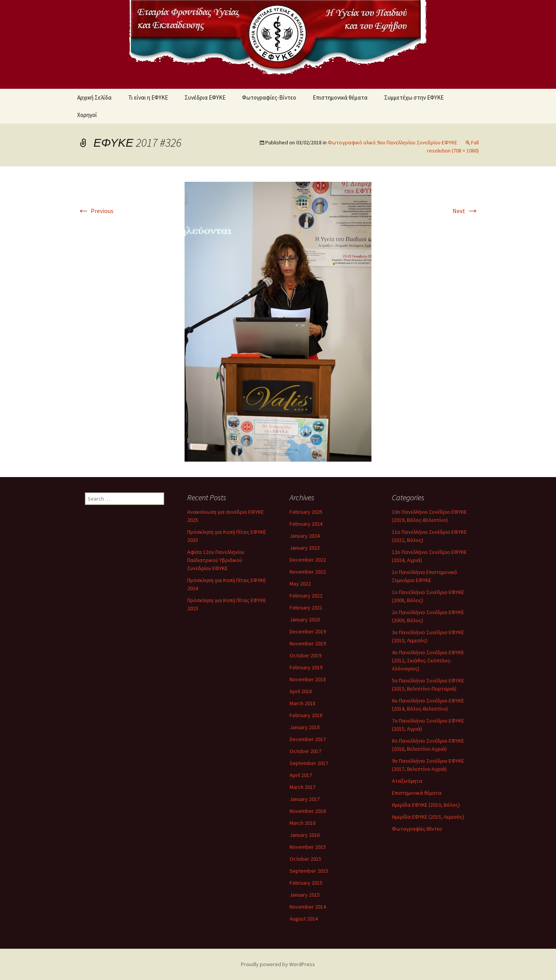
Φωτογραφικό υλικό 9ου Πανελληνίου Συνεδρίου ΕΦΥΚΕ (392, 142)
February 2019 (306, 667)
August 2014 (304, 919)
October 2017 (305, 751)
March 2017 (303, 787)
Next (466, 211)
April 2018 (301, 691)
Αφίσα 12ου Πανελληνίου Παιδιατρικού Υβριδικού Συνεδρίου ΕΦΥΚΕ (216, 560)
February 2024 (306, 524)
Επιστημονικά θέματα (340, 97)
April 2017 (301, 775)
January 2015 (305, 895)
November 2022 (308, 572)
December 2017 (308, 739)
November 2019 (308, 643)
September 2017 (309, 763)
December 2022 (308, 560)
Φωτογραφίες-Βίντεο (269, 97)
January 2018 (305, 727)
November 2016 (308, 811)
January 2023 (305, 548)
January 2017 (305, 799)
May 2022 (300, 584)
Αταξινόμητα (407, 781)
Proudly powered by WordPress (278, 964)
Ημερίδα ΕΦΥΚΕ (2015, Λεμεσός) (428, 817)
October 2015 (305, 859)
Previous (95, 211)
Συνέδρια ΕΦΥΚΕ (205, 97)
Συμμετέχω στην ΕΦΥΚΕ (414, 97)
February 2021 (306, 608)
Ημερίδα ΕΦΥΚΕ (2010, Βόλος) (426, 805)
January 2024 (305, 536)
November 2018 (308, 679)
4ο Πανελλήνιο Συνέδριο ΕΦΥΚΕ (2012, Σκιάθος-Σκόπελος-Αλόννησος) (428, 660)
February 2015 (306, 883)
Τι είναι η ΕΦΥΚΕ (148, 97)
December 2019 (308, 631)
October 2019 (305, 655)
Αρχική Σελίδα (94, 97)
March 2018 (303, 703)
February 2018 (306, 715)
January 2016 (305, 835)
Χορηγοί (87, 115)
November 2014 (308, 907)
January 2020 (305, 619)
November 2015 (308, 847)
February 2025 (306, 512)
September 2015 (309, 871)
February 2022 (306, 596)
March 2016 (303, 823)
